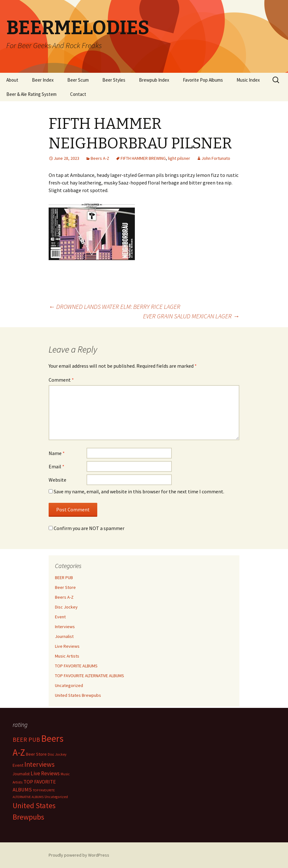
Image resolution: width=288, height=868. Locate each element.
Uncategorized (69, 685)
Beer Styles (114, 80)
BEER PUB (64, 578)
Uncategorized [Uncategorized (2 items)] (56, 797)
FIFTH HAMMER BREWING (143, 158)
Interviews (65, 627)
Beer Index (43, 80)
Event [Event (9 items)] (18, 765)
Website (57, 480)
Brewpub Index (154, 80)
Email (57, 466)
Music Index (248, 80)
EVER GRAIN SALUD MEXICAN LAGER (191, 316)
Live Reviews (67, 646)
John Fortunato (216, 158)
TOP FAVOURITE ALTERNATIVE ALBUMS (90, 676)
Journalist (64, 636)
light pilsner (179, 158)
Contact (78, 94)
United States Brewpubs (78, 695)
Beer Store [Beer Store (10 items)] (36, 754)
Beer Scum (78, 80)
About (12, 80)
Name (57, 453)
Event (60, 617)
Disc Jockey (66, 607)
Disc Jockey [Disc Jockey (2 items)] (57, 754)
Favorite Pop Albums (203, 80)
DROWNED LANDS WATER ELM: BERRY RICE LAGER (114, 306)
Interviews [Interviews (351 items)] (39, 764)
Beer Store (65, 587)
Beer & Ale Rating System (31, 94)
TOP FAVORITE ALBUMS (76, 666)
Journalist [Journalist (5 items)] (21, 774)
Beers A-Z (100, 158)
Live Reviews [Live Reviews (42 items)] (45, 773)
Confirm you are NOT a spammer (87, 528)
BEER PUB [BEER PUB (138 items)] (26, 740)
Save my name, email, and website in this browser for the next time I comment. (139, 491)
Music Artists (67, 656)
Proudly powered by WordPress (79, 855)
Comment (61, 380)
